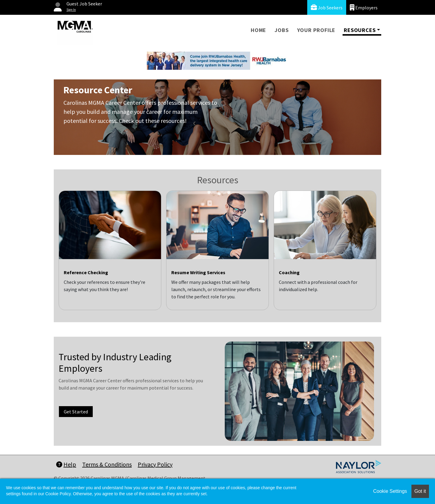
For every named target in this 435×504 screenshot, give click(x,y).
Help (66, 464)
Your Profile (316, 30)
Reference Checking (86, 272)
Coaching (289, 272)
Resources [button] (360, 30)
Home (258, 30)
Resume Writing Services (198, 272)
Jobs (282, 30)
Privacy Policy (155, 464)
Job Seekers (327, 7)
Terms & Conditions (107, 464)
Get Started (76, 412)
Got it (420, 491)
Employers (364, 7)
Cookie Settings (390, 491)
